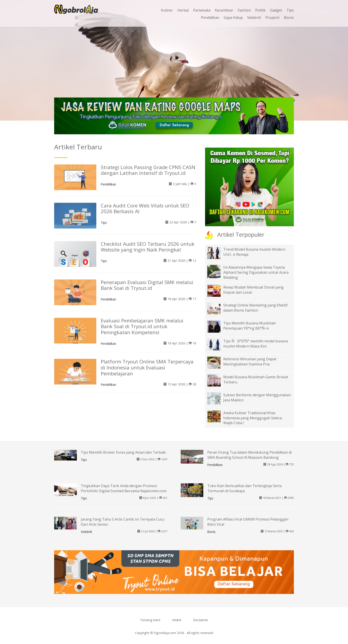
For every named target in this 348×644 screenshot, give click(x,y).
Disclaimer (201, 620)
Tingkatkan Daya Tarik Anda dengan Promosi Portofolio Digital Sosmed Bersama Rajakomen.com (124, 488)
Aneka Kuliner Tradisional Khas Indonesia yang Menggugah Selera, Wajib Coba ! (253, 418)
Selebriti (254, 18)
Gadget (276, 10)
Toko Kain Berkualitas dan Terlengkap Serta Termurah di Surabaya (244, 488)
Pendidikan (210, 18)
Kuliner (167, 10)
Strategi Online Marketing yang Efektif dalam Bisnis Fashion (255, 308)
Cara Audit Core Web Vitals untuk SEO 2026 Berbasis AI (145, 209)
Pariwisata (202, 10)
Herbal (183, 10)
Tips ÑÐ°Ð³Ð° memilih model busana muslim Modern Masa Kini (256, 344)
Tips (290, 10)
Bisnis (289, 18)
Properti (272, 18)
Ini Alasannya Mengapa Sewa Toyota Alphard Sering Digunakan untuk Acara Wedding (256, 272)
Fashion (244, 10)
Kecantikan (224, 10)
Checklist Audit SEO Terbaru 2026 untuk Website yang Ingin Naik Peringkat (148, 247)
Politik (260, 10)
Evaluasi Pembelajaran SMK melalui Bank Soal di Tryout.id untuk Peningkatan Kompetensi (142, 327)
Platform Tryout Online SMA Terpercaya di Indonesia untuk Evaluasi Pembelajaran (147, 368)
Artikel (177, 620)
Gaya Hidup (233, 18)
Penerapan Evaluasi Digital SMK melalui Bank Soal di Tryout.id (147, 285)
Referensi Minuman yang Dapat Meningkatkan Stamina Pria (250, 362)
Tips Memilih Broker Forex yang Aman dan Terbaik (123, 452)
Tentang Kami (150, 620)
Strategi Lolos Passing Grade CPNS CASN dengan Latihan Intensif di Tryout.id (148, 170)
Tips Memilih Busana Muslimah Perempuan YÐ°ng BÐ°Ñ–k (249, 326)
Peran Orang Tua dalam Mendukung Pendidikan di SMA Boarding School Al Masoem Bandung (249, 455)
